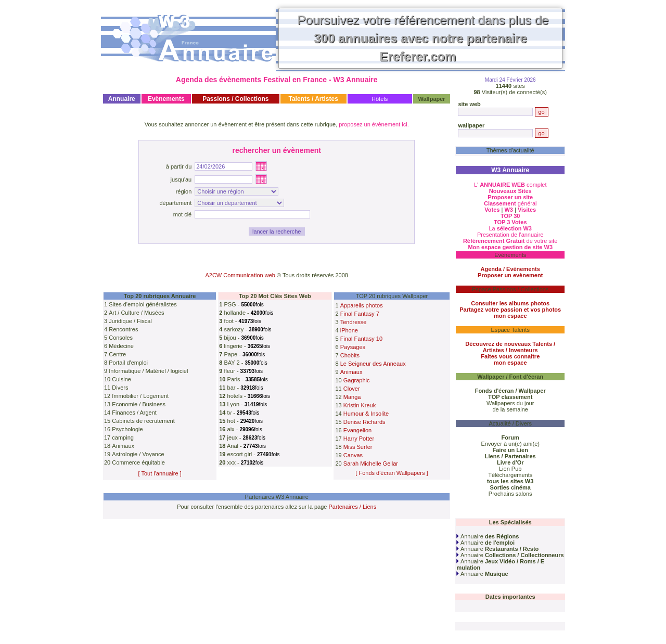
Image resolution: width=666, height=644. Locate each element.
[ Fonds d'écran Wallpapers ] (392, 473)
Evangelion (357, 430)
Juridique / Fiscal (130, 321)
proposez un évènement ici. (374, 124)
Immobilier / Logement (140, 396)
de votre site (510, 241)
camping (123, 437)
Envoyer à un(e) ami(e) (510, 444)
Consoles (121, 338)
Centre (117, 354)
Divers (120, 388)
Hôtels (380, 99)
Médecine (121, 346)
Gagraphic (357, 380)
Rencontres (123, 329)
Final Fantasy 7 (360, 314)
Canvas (353, 455)
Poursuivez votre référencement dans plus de (423, 38)
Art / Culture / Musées (136, 313)
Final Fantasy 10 (361, 339)
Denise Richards (364, 422)
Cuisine (121, 379)
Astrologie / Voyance (138, 454)
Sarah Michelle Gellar (371, 463)
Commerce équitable (138, 462)
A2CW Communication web (240, 275)
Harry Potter (359, 439)
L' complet (510, 185)
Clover (352, 389)
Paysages (353, 347)
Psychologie (127, 429)
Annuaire (488, 536)
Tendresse (354, 322)
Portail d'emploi (128, 363)
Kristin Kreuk (360, 405)
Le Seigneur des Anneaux (373, 364)
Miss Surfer (358, 447)
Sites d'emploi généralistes (143, 304)
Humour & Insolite (366, 414)
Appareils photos (362, 305)
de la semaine (510, 409)
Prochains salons (510, 494)
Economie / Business (139, 404)
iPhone (349, 330)
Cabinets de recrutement (143, 421)
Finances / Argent (134, 413)
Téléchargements (510, 475)
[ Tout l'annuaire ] (160, 473)
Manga (352, 397)
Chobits (350, 355)
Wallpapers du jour (510, 403)
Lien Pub (510, 469)
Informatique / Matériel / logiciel (148, 371)
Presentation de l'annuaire (510, 235)
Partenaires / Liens (353, 507)
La (510, 228)
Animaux (123, 446)
